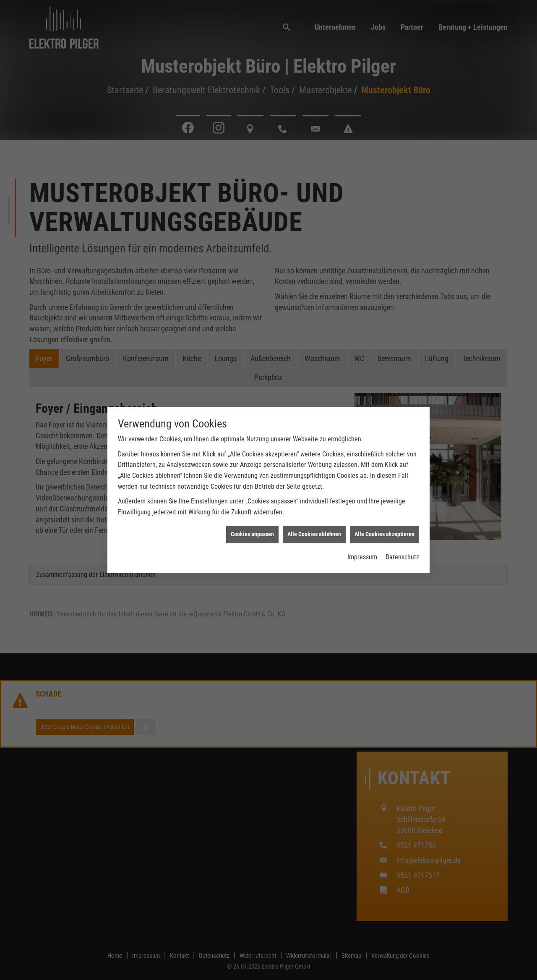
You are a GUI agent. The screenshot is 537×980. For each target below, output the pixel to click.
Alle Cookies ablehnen (314, 534)
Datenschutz (402, 557)
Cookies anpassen (252, 534)
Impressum (362, 557)
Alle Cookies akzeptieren (385, 534)
